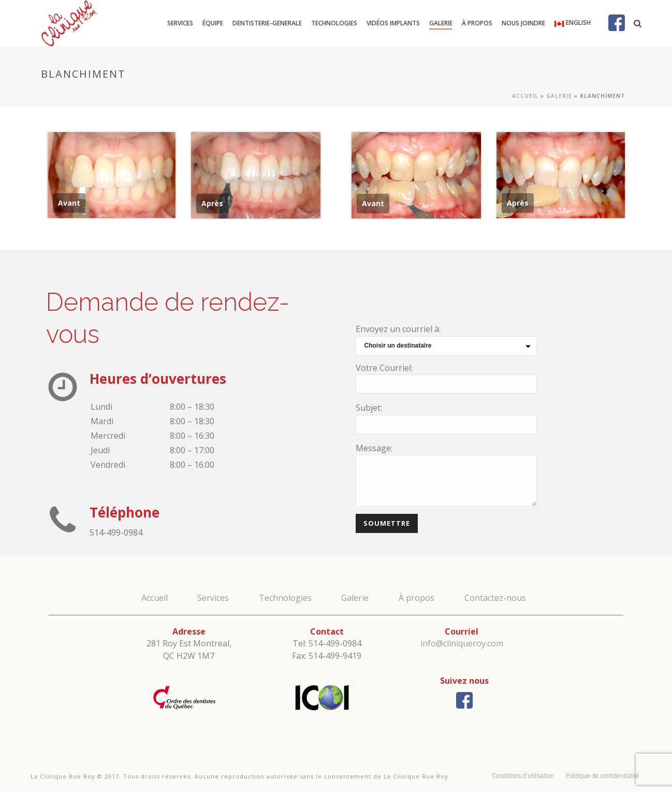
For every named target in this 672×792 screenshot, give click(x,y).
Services (180, 23)
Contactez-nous (495, 598)
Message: (374, 448)
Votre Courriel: (384, 368)
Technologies (334, 23)
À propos (477, 23)
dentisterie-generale (267, 23)
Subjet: (369, 408)
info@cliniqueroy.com (462, 643)
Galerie (441, 23)
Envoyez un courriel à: (398, 329)
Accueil (525, 96)
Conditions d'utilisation (523, 776)
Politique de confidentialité (603, 776)
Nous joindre (523, 23)
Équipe (213, 23)
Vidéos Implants (393, 23)
